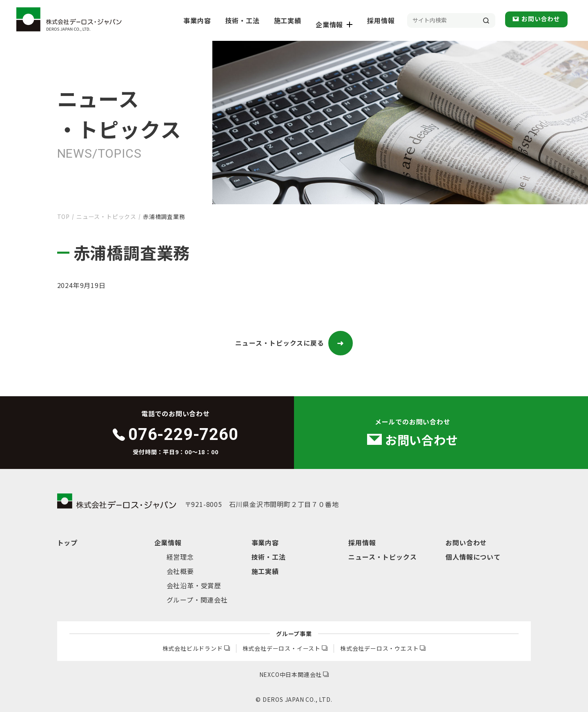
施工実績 (299, 20)
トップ (67, 542)
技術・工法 (256, 20)
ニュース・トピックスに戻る (294, 343)
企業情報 (344, 20)
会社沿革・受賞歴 (194, 585)
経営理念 (180, 557)
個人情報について (473, 557)
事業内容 (213, 20)
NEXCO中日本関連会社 (294, 674)
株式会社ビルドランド (196, 648)
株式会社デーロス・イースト (285, 648)
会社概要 (180, 571)
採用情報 (388, 20)
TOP (63, 217)
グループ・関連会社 (197, 600)
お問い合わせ (543, 20)
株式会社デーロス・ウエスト (383, 648)
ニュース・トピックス (106, 217)
